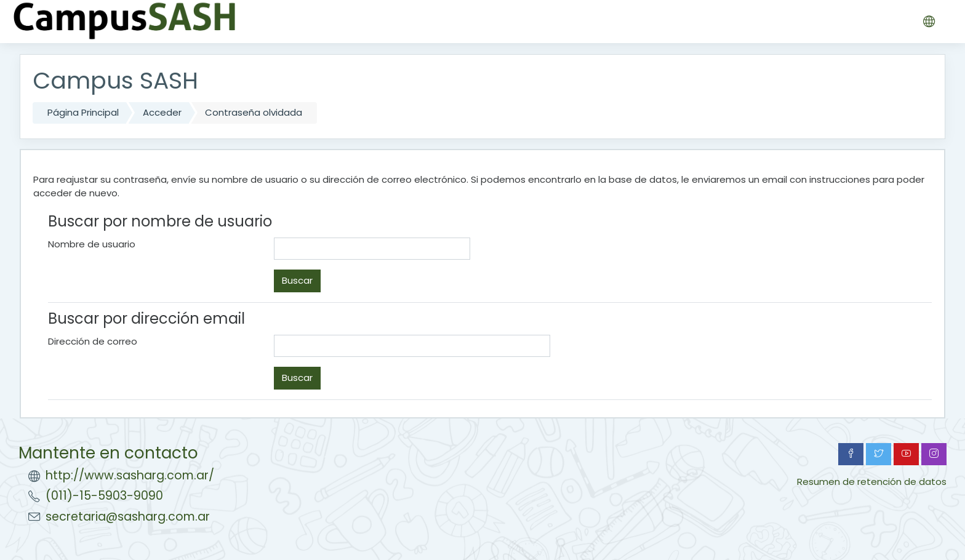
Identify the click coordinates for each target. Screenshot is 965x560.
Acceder (162, 112)
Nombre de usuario (92, 244)
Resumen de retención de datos (872, 482)
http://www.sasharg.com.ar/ (130, 475)
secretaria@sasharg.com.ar (128, 517)
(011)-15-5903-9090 (104, 496)
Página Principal (83, 112)
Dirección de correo (93, 341)
